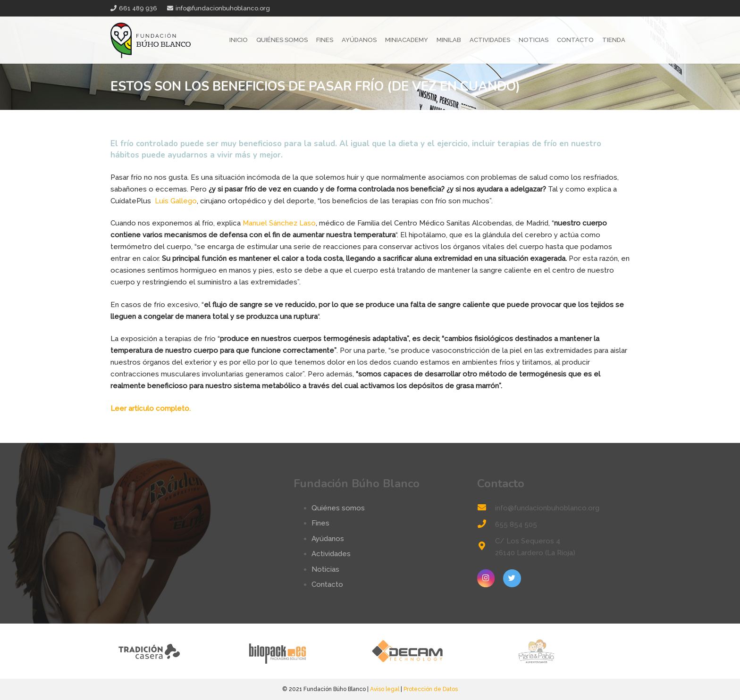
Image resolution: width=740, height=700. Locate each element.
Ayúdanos (328, 539)
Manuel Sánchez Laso (279, 223)
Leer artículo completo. (151, 408)
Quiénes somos (338, 508)
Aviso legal (385, 689)
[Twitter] (512, 578)
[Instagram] (486, 578)
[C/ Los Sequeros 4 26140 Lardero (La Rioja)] (486, 547)
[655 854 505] (486, 525)
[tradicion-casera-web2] (175, 651)
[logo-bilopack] (305, 651)
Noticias (325, 569)
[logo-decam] (435, 651)
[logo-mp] (565, 651)
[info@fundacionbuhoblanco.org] (486, 508)
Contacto (327, 584)
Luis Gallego (175, 201)
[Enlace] (151, 40)
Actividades (331, 554)
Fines (320, 523)
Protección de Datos (431, 689)
